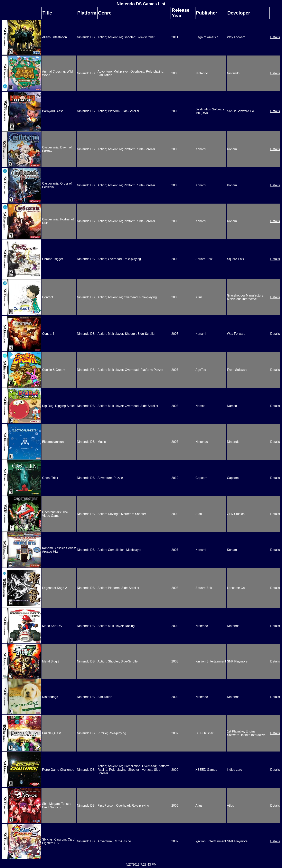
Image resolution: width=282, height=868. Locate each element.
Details (275, 37)
